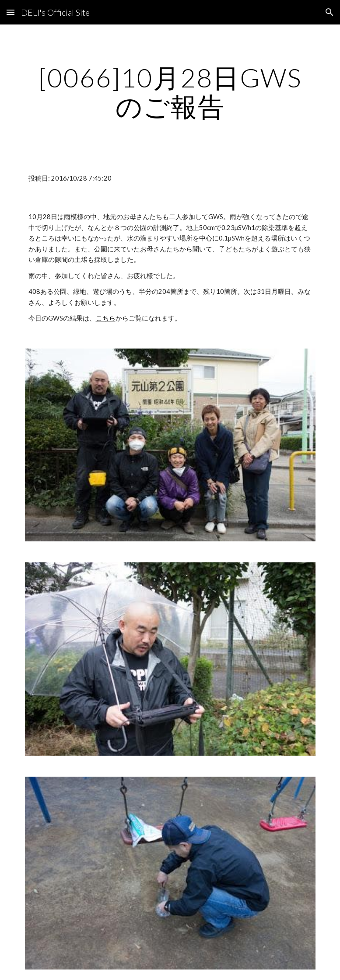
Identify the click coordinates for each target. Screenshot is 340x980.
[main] (170, 92)
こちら (106, 318)
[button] (11, 12)
